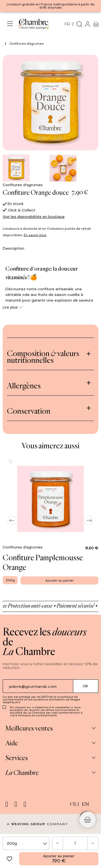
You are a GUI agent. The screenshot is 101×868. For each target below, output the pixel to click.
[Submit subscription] (86, 686)
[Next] (89, 520)
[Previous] (12, 520)
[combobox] (26, 843)
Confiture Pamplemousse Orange (43, 562)
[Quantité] (75, 843)
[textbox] (26, 843)
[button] (9, 859)
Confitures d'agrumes (23, 185)
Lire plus (13, 307)
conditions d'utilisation (49, 699)
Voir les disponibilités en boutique (34, 217)
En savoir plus (35, 235)
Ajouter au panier (59, 859)
